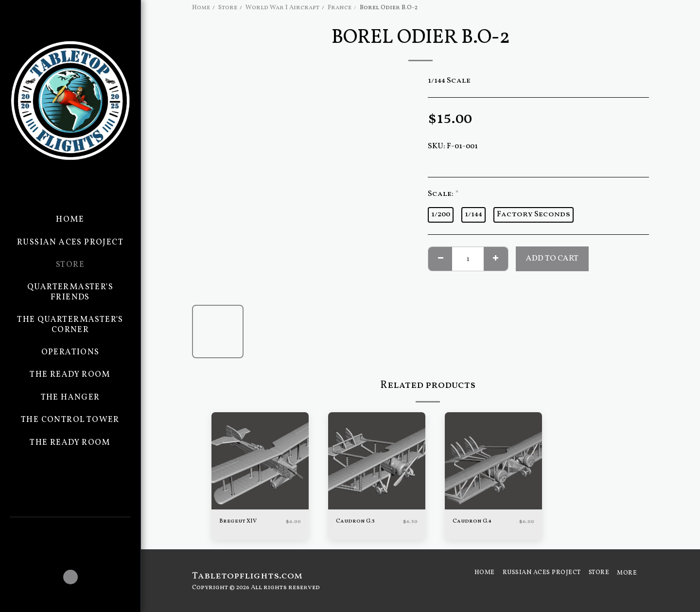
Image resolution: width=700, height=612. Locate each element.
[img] (260, 461)
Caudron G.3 (357, 522)
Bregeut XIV (239, 522)
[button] (70, 530)
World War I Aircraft (282, 8)
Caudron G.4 (473, 522)
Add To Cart (552, 258)
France (340, 8)
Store (228, 8)
